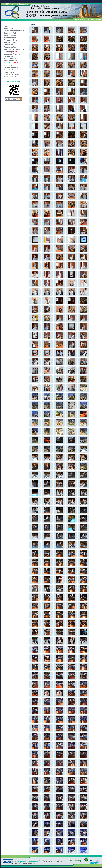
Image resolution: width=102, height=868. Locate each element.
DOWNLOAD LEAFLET (12, 77)
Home (6, 26)
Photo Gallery (11, 63)
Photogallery (34, 24)
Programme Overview (12, 40)
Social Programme (11, 61)
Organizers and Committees (14, 31)
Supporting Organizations (13, 70)
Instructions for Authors (13, 54)
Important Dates (10, 42)
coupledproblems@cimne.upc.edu (26, 862)
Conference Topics (11, 33)
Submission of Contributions (14, 49)
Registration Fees (10, 47)
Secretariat (8, 65)
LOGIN (18, 81)
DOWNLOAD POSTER (11, 75)
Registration (8, 45)
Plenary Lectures (10, 35)
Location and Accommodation (10, 57)
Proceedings (11, 52)
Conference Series (11, 72)
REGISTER (11, 81)
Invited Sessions (10, 38)
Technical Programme (12, 68)
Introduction (8, 28)
